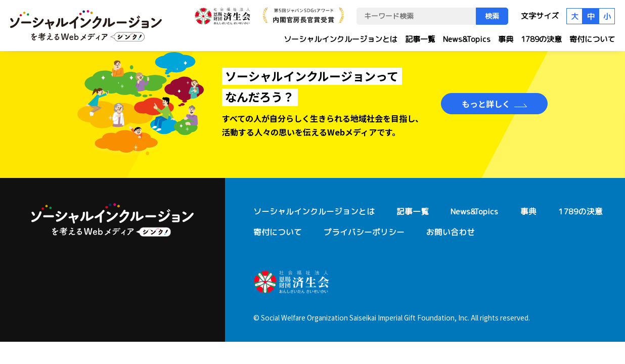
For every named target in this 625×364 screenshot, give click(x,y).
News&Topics (467, 39)
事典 (506, 39)
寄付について (592, 39)
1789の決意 (541, 39)
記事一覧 (420, 39)
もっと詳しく (486, 104)
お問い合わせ (451, 232)
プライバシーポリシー (364, 232)
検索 (492, 16)
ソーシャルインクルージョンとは (341, 39)
